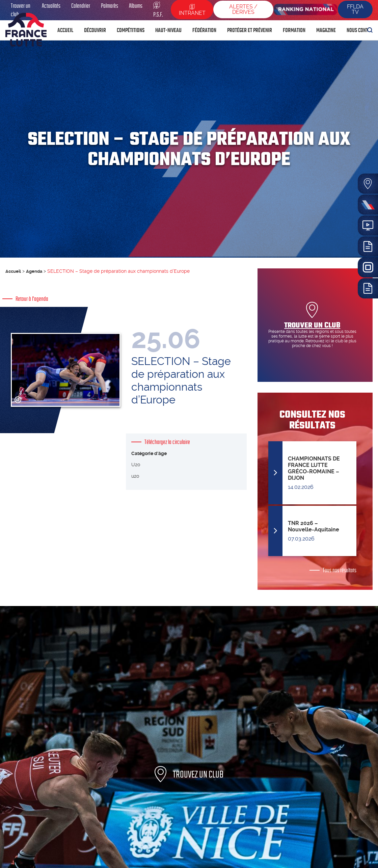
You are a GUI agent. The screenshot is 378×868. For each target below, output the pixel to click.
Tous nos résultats (340, 570)
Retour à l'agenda (32, 299)
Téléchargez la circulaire (167, 448)
